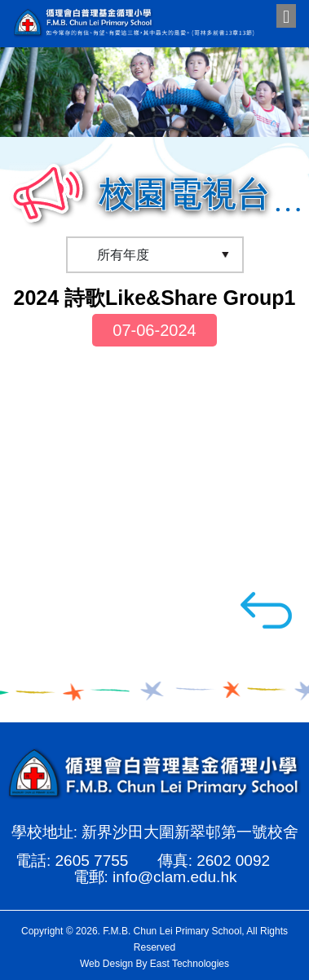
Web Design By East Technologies (154, 964)
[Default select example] (155, 255)
